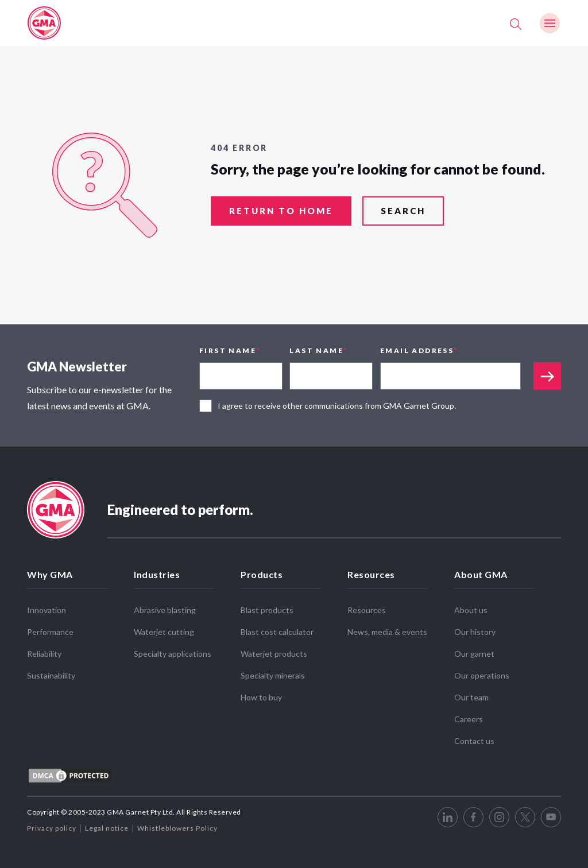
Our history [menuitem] (475, 632)
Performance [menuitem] (50, 632)
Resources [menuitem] (371, 574)
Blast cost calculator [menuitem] (277, 632)
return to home (281, 212)
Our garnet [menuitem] (474, 654)
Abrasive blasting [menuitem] (165, 610)
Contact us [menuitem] (474, 741)
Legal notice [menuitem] (107, 828)
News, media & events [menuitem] (387, 632)
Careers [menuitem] (469, 719)
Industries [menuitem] (157, 574)
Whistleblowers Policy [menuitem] (177, 828)
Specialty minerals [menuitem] (273, 675)
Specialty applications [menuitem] (173, 654)
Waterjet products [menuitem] (274, 654)
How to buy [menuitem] (261, 697)
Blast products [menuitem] (267, 610)
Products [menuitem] (262, 574)
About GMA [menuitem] (481, 574)
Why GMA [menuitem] (50, 574)
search (403, 212)
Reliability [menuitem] (44, 654)
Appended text (547, 376)
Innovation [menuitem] (47, 610)
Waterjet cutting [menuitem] (164, 632)
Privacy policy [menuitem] (52, 828)
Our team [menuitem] (471, 697)
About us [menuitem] (471, 610)
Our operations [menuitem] (482, 675)
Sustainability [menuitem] (51, 675)
